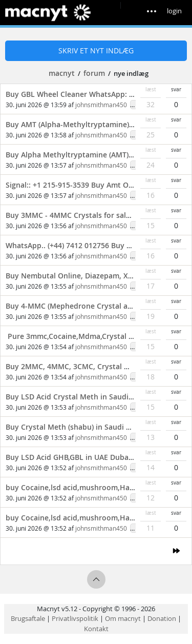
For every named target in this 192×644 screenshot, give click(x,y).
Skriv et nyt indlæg (96, 51)
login (174, 11)
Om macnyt (123, 618)
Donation (162, 618)
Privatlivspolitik (75, 618)
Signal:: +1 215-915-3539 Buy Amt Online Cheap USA (96, 185)
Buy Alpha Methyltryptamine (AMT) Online (80, 155)
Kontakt (96, 629)
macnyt (62, 73)
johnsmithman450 (101, 105)
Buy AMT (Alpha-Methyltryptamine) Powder (82, 124)
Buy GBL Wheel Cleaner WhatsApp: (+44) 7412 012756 (98, 94)
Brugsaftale (28, 618)
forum (94, 73)
